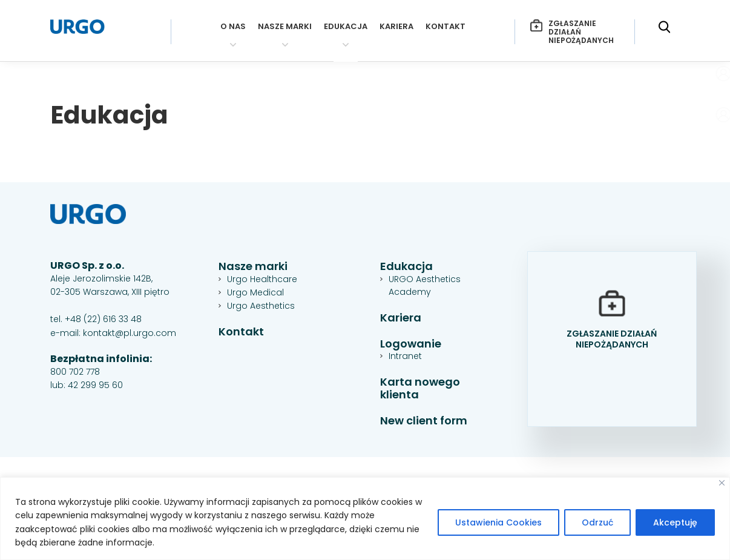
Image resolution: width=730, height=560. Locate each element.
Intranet (405, 356)
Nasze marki (285, 27)
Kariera (396, 27)
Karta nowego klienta (420, 388)
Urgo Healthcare (262, 279)
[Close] (722, 483)
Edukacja (346, 27)
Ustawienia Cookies (498, 522)
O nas (233, 27)
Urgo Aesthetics (261, 306)
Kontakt (446, 27)
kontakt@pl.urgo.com (130, 333)
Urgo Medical (255, 292)
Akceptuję (675, 522)
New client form (424, 421)
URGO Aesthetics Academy (425, 285)
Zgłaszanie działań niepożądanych (572, 32)
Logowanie (411, 344)
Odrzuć (597, 522)
